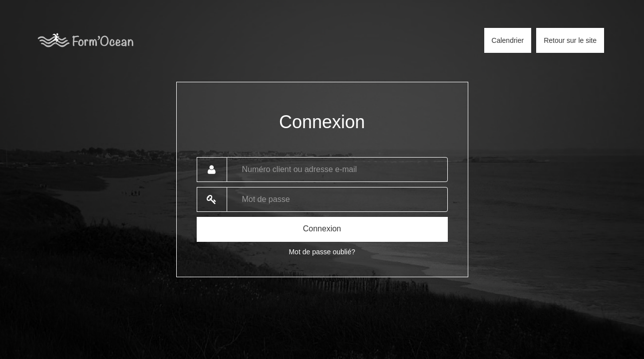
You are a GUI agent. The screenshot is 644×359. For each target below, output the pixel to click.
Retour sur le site (570, 40)
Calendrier (508, 40)
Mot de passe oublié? (322, 252)
